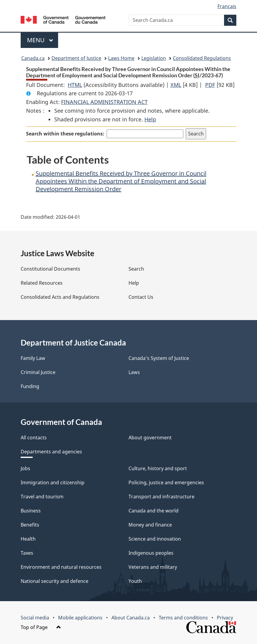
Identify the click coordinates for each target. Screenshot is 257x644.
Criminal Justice (38, 372)
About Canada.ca (131, 618)
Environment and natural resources (61, 567)
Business (31, 511)
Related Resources (42, 283)
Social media (35, 618)
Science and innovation (155, 539)
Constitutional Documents (50, 269)
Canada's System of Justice (159, 358)
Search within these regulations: (65, 134)
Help (150, 119)
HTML (75, 85)
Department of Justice (76, 58)
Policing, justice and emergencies (166, 482)
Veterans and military (153, 567)
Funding (30, 386)
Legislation (154, 58)
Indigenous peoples (151, 553)
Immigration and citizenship (53, 482)
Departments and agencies (51, 452)
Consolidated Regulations (202, 58)
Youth (135, 581)
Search (136, 269)
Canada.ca (33, 58)
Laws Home (121, 58)
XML (176, 85)
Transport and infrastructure (161, 497)
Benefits (30, 525)
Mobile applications (80, 618)
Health (28, 539)
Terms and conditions (183, 618)
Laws (134, 372)
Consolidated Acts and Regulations (60, 297)
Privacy (225, 618)
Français (227, 6)
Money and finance (150, 525)
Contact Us (141, 297)
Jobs (25, 468)
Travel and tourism (42, 497)
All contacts (34, 438)
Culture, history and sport (158, 468)
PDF (210, 85)
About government (150, 438)
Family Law (33, 358)
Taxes (27, 553)
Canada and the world (154, 511)
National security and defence (55, 581)
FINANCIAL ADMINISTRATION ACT (104, 102)
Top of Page (41, 627)
